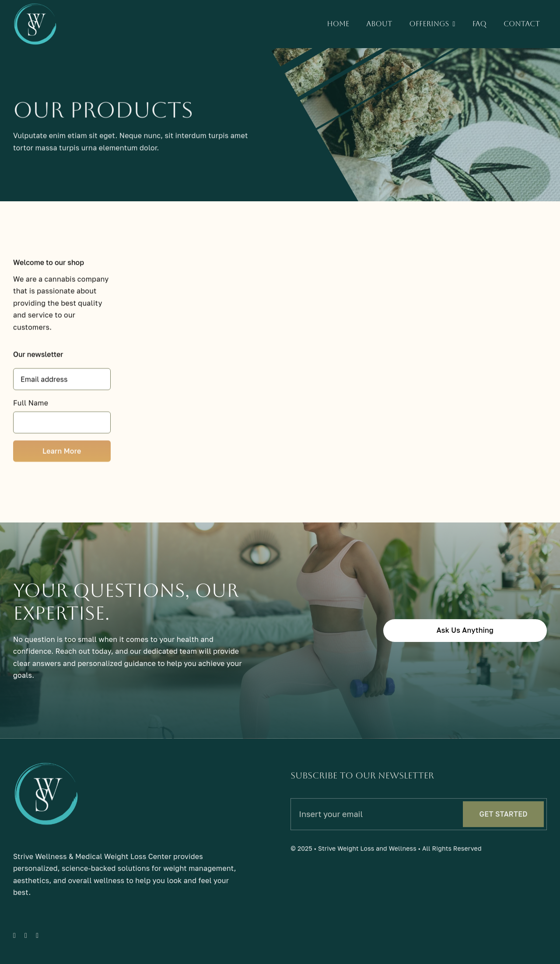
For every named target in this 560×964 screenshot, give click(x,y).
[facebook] (14, 939)
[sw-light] (35, 6)
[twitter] (26, 939)
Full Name (31, 404)
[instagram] (37, 939)
